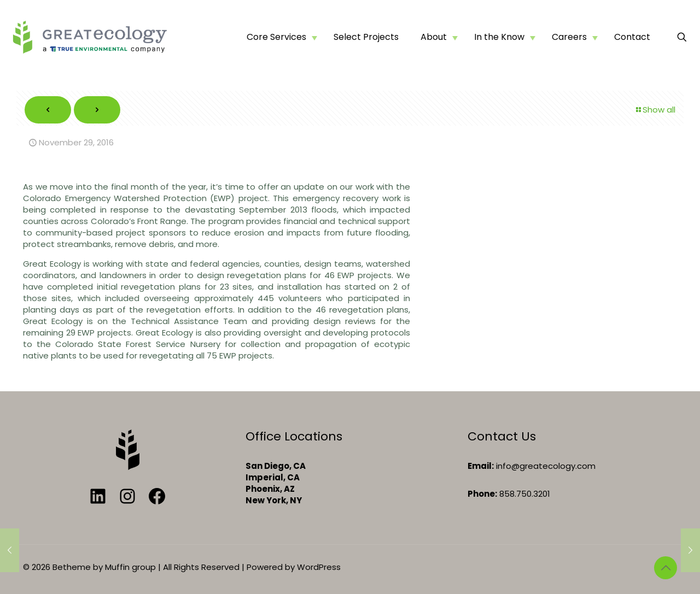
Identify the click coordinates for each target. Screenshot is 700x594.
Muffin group (130, 567)
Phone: (482, 494)
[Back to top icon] (666, 568)
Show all (655, 110)
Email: (481, 466)
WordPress (319, 567)
